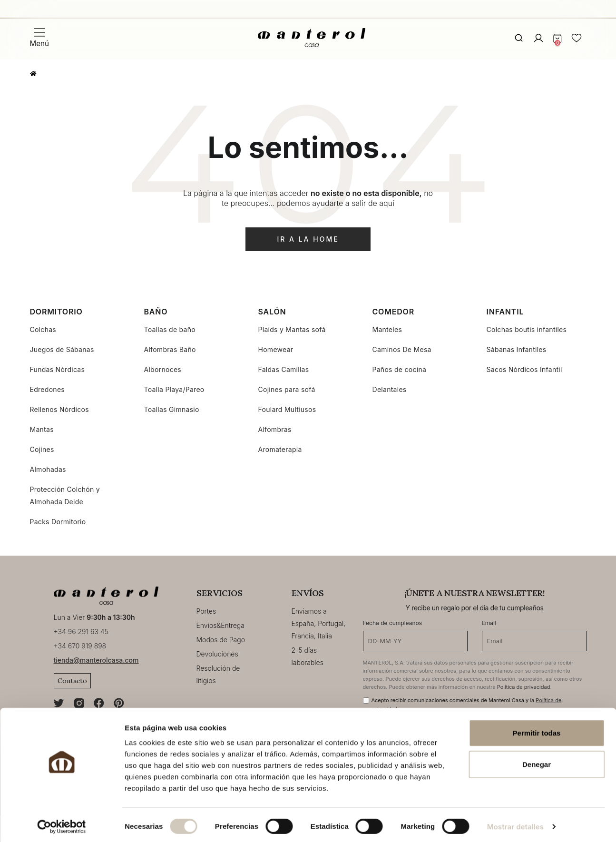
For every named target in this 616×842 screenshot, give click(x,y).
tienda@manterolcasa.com (96, 660)
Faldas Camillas (284, 369)
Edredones (48, 389)
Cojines (42, 449)
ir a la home (308, 239)
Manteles (387, 329)
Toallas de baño (170, 329)
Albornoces (163, 369)
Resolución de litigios (218, 674)
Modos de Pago (221, 640)
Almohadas (48, 469)
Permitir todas (537, 729)
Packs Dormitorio (58, 522)
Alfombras (275, 429)
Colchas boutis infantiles (527, 329)
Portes (206, 611)
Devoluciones (217, 654)
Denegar (537, 761)
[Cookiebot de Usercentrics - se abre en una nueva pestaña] (62, 823)
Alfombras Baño (170, 349)
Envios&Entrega (220, 625)
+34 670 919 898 (80, 646)
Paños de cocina (400, 369)
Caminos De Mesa (402, 349)
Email (489, 623)
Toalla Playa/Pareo (174, 389)
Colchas (43, 329)
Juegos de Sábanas (62, 349)
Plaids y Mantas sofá (292, 329)
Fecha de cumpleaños (393, 623)
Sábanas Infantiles (517, 349)
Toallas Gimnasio (172, 409)
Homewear (276, 349)
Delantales (390, 389)
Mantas (42, 429)
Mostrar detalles (515, 823)
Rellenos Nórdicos (59, 409)
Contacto (72, 681)
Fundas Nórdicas (58, 369)
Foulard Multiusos (287, 409)
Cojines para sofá (287, 389)
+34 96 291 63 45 (81, 631)
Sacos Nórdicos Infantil (524, 369)
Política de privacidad (524, 687)
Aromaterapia (280, 449)
